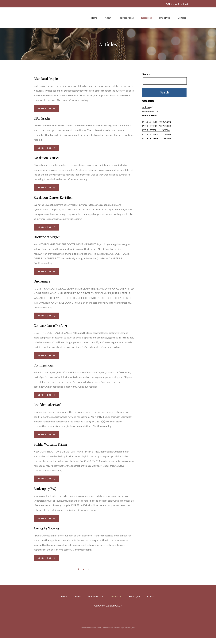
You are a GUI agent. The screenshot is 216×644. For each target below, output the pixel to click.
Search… (147, 75)
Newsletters (148, 112)
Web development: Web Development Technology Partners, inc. (108, 634)
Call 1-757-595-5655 (177, 4)
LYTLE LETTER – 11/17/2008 (157, 139)
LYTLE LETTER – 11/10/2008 (157, 135)
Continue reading (79, 101)
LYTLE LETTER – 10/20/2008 (157, 122)
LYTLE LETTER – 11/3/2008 (156, 130)
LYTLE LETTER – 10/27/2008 (157, 126)
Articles (146, 108)
